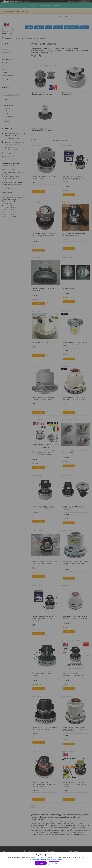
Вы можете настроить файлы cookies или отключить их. (45, 859)
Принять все (41, 863)
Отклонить (54, 863)
